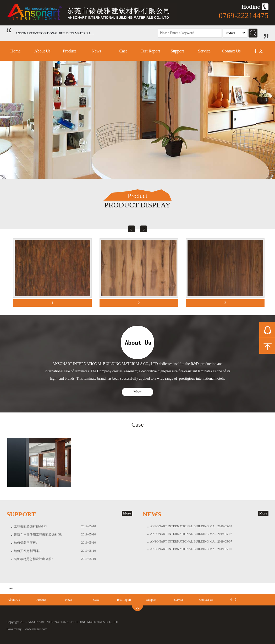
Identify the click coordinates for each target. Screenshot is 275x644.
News (96, 51)
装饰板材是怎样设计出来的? (33, 559)
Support (177, 51)
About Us (42, 51)
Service (204, 51)
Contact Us (231, 51)
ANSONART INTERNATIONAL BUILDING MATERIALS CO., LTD (184, 526)
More (137, 392)
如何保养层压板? (26, 543)
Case (123, 51)
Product (69, 51)
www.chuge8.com (36, 629)
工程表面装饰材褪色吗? (30, 527)
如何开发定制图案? (27, 551)
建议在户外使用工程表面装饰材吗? (38, 535)
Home (15, 51)
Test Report (150, 51)
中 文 (258, 51)
